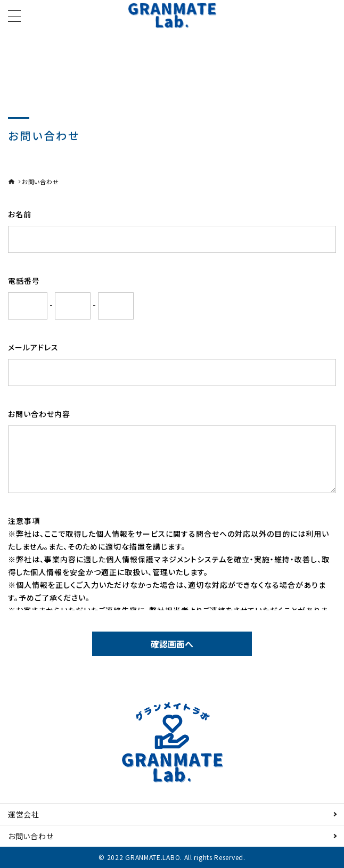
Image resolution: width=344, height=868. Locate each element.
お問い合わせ (31, 836)
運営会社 (24, 814)
